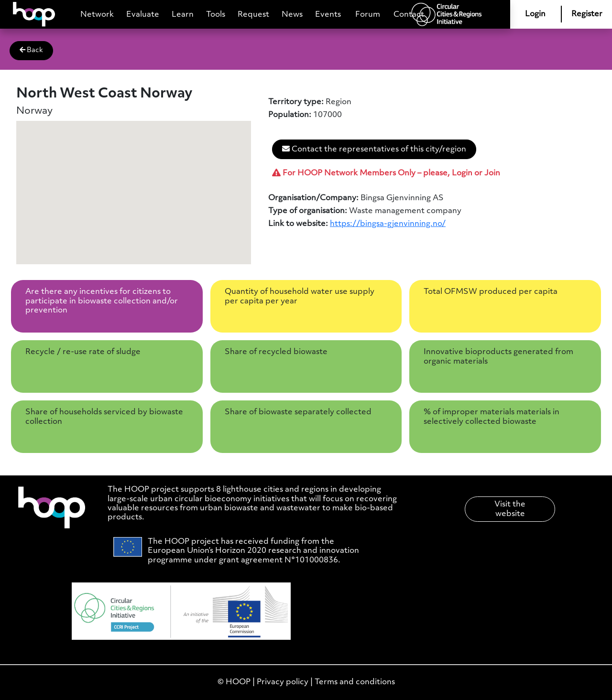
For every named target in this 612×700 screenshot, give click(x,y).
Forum (368, 15)
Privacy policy (283, 682)
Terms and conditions (355, 682)
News (292, 15)
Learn (183, 15)
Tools (216, 15)
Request (253, 15)
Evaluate (143, 15)
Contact (409, 15)
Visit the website (510, 509)
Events (328, 15)
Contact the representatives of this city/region (374, 149)
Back (31, 50)
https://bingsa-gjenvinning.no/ (388, 224)
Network (97, 15)
